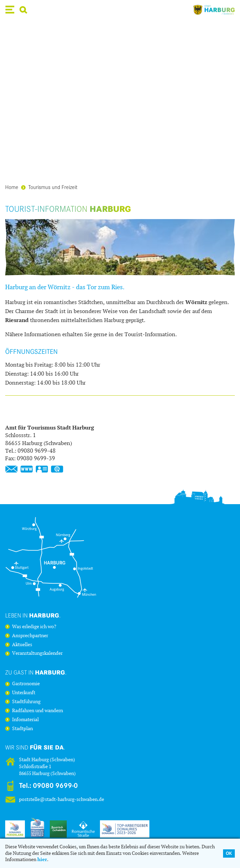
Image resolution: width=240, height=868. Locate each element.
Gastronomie (26, 684)
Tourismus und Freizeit (49, 187)
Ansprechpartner (30, 636)
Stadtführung (26, 702)
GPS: (57, 469)
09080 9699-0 (55, 786)
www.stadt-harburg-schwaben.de (27, 469)
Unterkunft (24, 693)
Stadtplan (22, 729)
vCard (42, 469)
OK (229, 853)
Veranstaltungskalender (37, 653)
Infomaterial (25, 720)
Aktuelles (22, 645)
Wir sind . (35, 747)
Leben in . (33, 615)
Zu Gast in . (36, 672)
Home (12, 187)
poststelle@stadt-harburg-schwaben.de (62, 799)
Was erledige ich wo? (34, 627)
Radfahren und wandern (38, 711)
